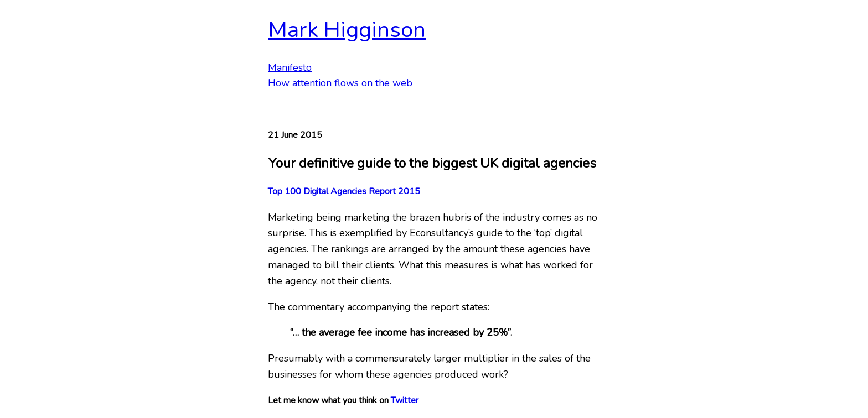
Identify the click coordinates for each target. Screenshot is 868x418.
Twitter (405, 400)
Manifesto (290, 67)
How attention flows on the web (340, 83)
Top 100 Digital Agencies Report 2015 (344, 191)
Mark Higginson (347, 30)
